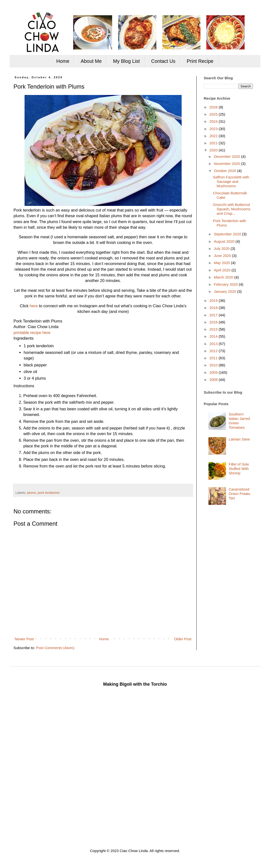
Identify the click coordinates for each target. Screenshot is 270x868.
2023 (214, 129)
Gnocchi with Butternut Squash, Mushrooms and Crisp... (232, 209)
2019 (214, 300)
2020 (214, 150)
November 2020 (227, 164)
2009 (214, 372)
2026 (214, 107)
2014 (214, 336)
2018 (214, 308)
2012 (214, 351)
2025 (214, 114)
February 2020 (226, 284)
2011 (214, 358)
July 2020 (222, 248)
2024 (214, 121)
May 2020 (222, 263)
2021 (214, 143)
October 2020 (225, 171)
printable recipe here (32, 333)
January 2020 (225, 291)
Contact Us (163, 61)
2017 (214, 315)
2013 (214, 344)
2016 (214, 322)
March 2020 (224, 277)
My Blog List (127, 61)
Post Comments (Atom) (55, 648)
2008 (214, 380)
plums (31, 493)
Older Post (183, 639)
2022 (214, 136)
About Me (91, 61)
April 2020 (223, 270)
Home (63, 61)
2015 (214, 329)
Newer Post (24, 639)
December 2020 (227, 156)
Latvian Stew (239, 439)
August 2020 (225, 241)
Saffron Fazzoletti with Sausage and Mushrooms (231, 181)
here (34, 306)
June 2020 (223, 256)
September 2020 (228, 234)
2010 (214, 365)
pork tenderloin (49, 493)
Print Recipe (200, 61)
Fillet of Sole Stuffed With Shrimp (239, 469)
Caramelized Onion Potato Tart (240, 494)
